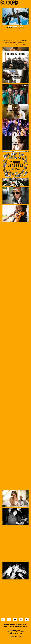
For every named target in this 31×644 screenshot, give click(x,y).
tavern (15, 109)
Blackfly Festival (15, 74)
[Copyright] (15, 641)
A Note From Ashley (15, 112)
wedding (15, 30)
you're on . (15, 627)
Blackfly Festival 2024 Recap (16, 145)
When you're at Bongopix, (15, 626)
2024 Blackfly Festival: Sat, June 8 (16, 187)
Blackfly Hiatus (15, 78)
